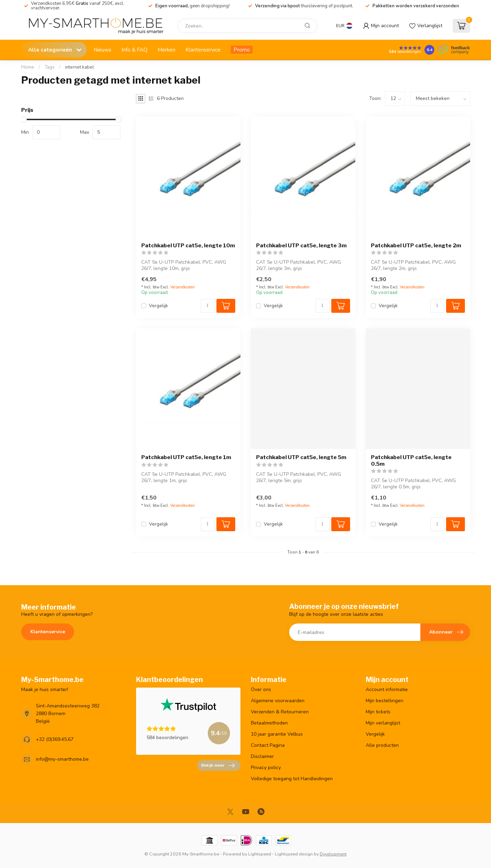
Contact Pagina (268, 745)
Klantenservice (203, 50)
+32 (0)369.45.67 (55, 739)
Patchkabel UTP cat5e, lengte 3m (301, 246)
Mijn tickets (378, 712)
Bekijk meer (218, 766)
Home (28, 67)
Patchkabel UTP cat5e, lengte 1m (186, 457)
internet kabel (80, 67)
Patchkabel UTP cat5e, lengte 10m (188, 246)
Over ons (261, 689)
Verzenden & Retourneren (280, 712)
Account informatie (387, 689)
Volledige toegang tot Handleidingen (292, 779)
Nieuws (102, 50)
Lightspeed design (294, 854)
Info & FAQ (134, 50)
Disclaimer (262, 756)
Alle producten (382, 745)
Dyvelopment (333, 854)
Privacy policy (266, 768)
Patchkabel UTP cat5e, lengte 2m (416, 246)
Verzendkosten (183, 287)
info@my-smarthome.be (62, 759)
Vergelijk (159, 306)
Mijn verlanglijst (383, 723)
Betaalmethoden (269, 723)
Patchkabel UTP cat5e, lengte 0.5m (411, 460)
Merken (167, 50)
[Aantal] (208, 306)
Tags (50, 67)
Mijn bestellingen (385, 701)
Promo (242, 50)
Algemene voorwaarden (278, 701)
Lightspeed (260, 854)
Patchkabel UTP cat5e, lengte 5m (301, 457)
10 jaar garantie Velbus (277, 734)
